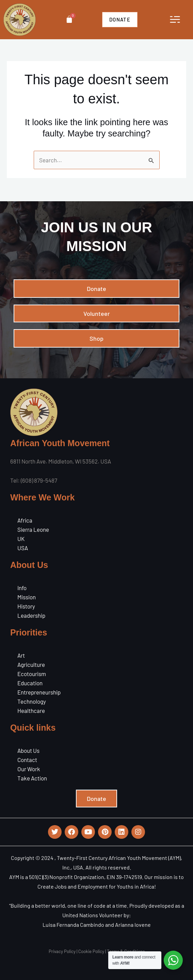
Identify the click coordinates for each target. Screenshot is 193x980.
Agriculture (31, 664)
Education (30, 683)
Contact (27, 760)
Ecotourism (32, 674)
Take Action (32, 778)
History (26, 606)
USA (23, 548)
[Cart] (69, 19)
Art (21, 655)
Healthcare (31, 711)
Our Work (29, 769)
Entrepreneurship (39, 692)
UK (21, 539)
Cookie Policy (91, 951)
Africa (25, 520)
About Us (28, 750)
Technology (32, 701)
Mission (27, 597)
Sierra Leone (33, 529)
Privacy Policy (62, 951)
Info (22, 588)
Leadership (31, 615)
